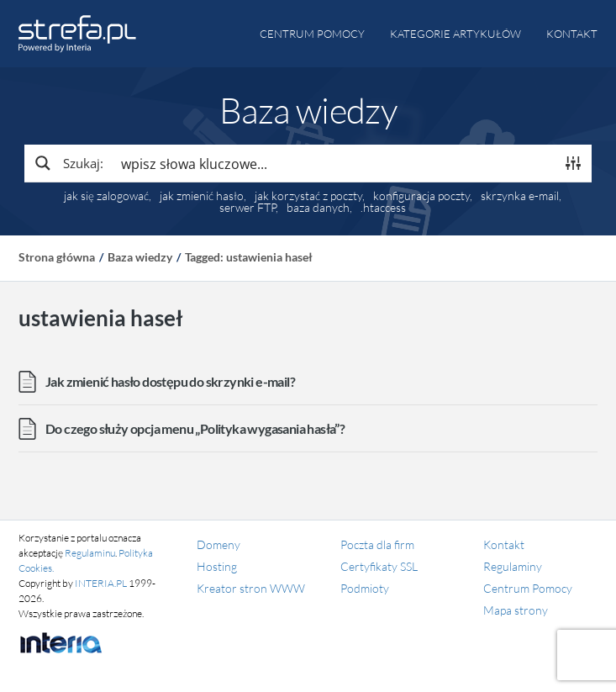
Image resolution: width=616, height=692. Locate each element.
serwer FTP (247, 208)
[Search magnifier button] (68, 163)
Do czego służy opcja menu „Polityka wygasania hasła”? (195, 428)
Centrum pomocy (312, 34)
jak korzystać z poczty (308, 196)
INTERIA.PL (101, 583)
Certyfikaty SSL (379, 566)
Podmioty (365, 588)
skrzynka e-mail (520, 196)
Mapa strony (516, 610)
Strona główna (57, 257)
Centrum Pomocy (528, 588)
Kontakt (572, 34)
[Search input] (334, 163)
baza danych (318, 208)
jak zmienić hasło (202, 196)
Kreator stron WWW (251, 588)
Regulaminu (90, 553)
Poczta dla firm (377, 544)
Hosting (217, 566)
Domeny (218, 544)
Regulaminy (513, 566)
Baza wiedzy (140, 257)
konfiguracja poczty (421, 196)
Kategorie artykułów (455, 34)
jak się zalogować (106, 196)
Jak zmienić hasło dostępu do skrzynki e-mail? (170, 381)
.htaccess (383, 208)
